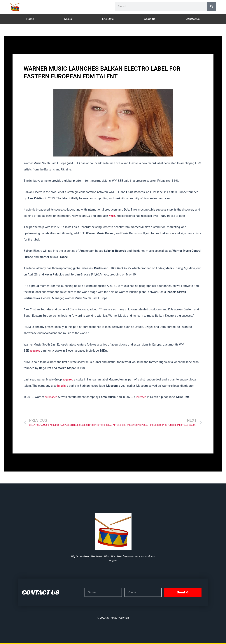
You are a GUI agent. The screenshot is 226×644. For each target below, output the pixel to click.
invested (142, 397)
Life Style (108, 19)
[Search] (212, 6)
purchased (51, 397)
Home (30, 19)
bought (62, 386)
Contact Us (193, 19)
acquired (35, 351)
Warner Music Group (50, 379)
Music (68, 19)
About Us (150, 19)
